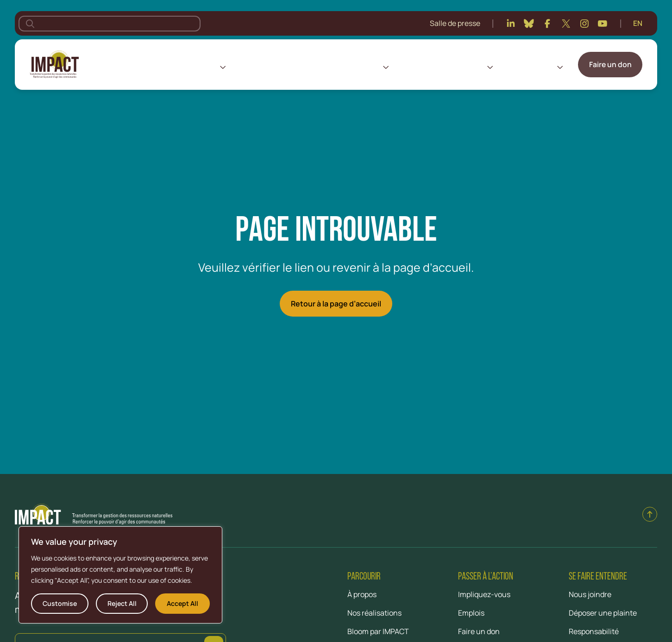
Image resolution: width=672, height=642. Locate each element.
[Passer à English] (638, 24)
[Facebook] (547, 24)
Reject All (122, 603)
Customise (60, 603)
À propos (202, 67)
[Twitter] (566, 24)
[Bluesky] (529, 24)
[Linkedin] (511, 24)
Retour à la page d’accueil (336, 304)
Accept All (182, 603)
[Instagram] (584, 24)
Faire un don (610, 64)
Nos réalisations (353, 67)
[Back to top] (650, 514)
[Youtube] (603, 24)
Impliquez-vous (528, 67)
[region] (120, 575)
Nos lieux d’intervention (274, 67)
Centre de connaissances (441, 67)
